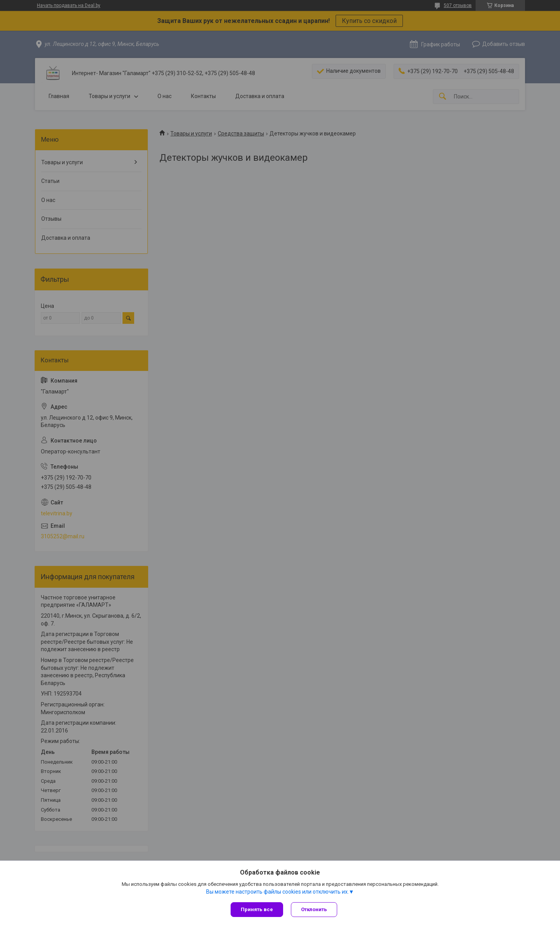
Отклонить (314, 909)
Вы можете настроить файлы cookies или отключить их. (277, 892)
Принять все (257, 909)
